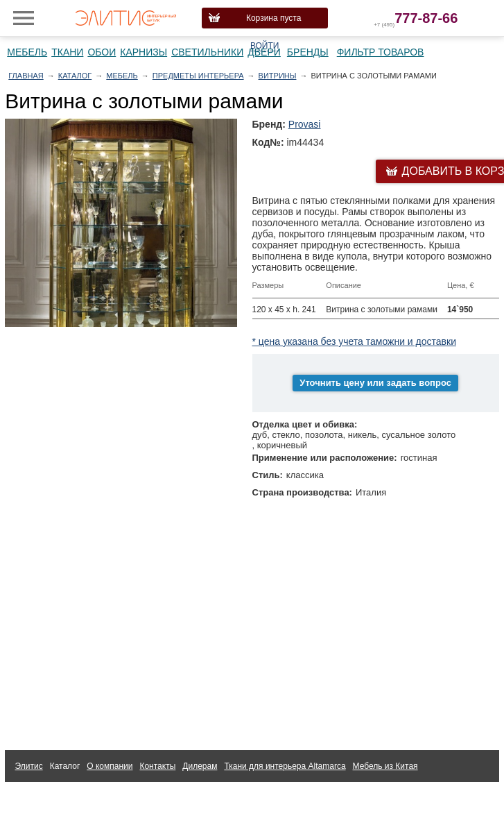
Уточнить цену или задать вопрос (375, 383)
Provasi (305, 124)
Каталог (75, 76)
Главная (26, 76)
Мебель (27, 52)
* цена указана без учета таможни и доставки (354, 341)
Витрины (278, 76)
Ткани (67, 52)
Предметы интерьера (198, 76)
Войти (265, 46)
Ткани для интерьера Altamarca (285, 766)
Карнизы (144, 52)
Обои (102, 52)
